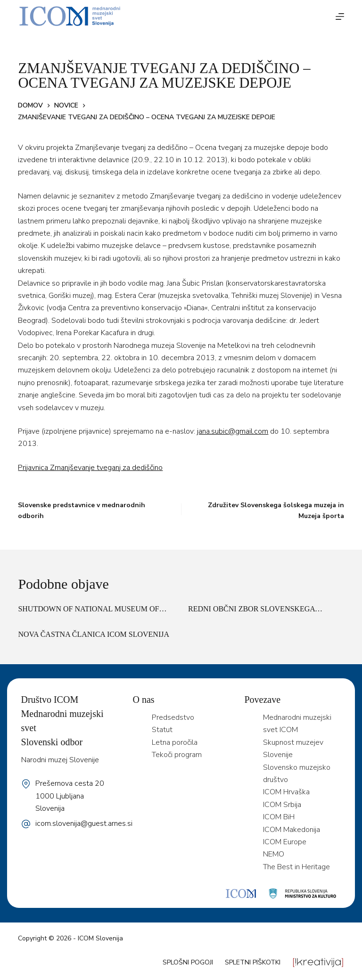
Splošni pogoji (188, 962)
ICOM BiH (279, 817)
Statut (162, 730)
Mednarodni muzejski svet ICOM (297, 724)
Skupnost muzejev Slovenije (293, 749)
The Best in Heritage (296, 867)
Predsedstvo (173, 717)
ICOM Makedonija (292, 830)
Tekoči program (177, 755)
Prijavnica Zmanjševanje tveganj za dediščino (90, 468)
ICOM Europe (285, 842)
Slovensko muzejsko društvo (297, 774)
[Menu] (340, 16)
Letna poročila (175, 742)
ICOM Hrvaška (286, 792)
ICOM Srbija (282, 805)
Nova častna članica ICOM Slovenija (94, 634)
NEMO (274, 854)
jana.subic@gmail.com (233, 431)
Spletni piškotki (253, 962)
